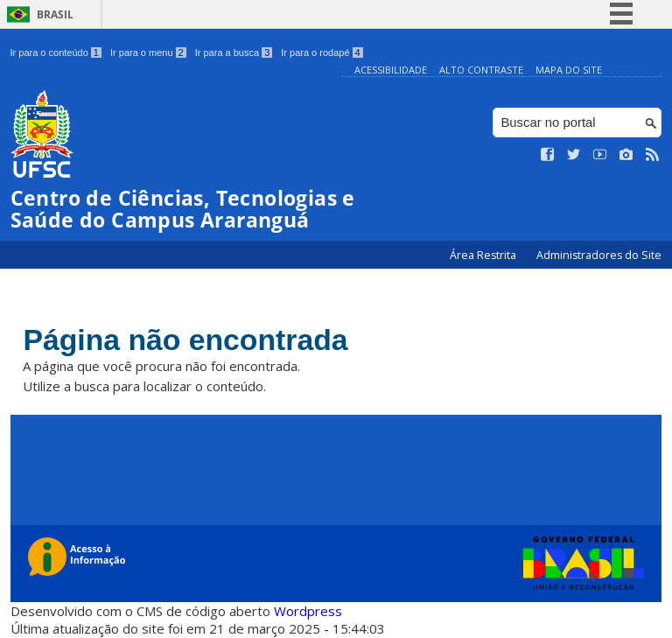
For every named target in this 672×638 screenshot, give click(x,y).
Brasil (55, 14)
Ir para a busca (234, 53)
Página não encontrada (191, 340)
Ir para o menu (148, 53)
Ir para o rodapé (322, 53)
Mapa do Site (569, 70)
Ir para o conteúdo (56, 53)
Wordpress (308, 612)
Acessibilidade (391, 70)
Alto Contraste (481, 70)
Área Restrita (484, 255)
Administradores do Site (599, 255)
